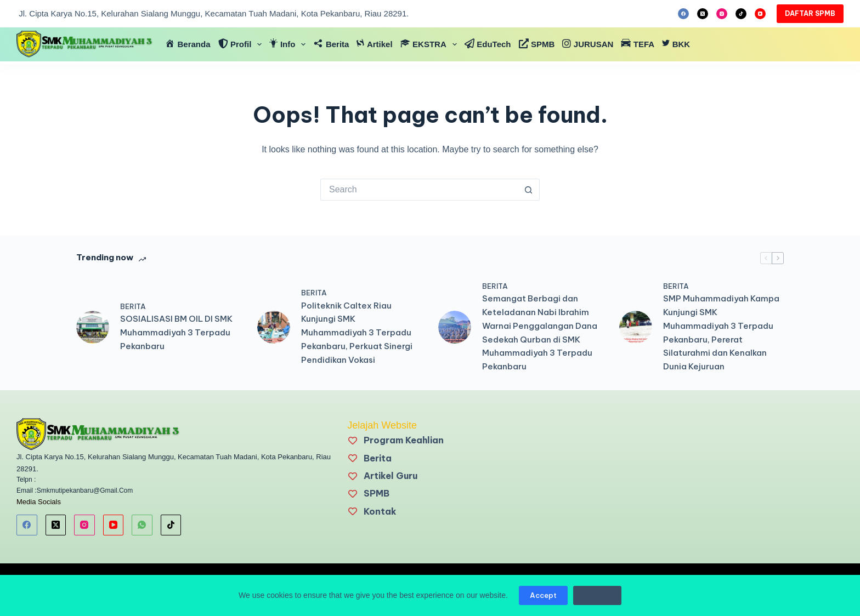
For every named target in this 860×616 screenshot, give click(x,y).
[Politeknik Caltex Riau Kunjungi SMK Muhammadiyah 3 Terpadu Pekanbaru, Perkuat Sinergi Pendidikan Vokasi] (274, 327)
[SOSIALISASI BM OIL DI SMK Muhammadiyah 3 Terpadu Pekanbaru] (93, 327)
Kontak (380, 511)
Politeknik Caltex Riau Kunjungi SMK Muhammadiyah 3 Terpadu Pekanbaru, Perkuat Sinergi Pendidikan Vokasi (357, 333)
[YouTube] (760, 14)
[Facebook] (683, 14)
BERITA (133, 306)
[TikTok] (741, 14)
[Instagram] (722, 14)
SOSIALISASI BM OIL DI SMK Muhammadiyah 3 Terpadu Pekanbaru (176, 332)
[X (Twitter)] (703, 14)
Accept (543, 595)
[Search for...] (419, 190)
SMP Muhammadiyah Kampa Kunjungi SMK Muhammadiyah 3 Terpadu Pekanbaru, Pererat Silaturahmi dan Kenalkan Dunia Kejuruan (721, 332)
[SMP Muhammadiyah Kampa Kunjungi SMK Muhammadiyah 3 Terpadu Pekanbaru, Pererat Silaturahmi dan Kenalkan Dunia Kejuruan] (636, 327)
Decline (597, 595)
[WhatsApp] (142, 525)
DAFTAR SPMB (810, 13)
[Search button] (529, 190)
